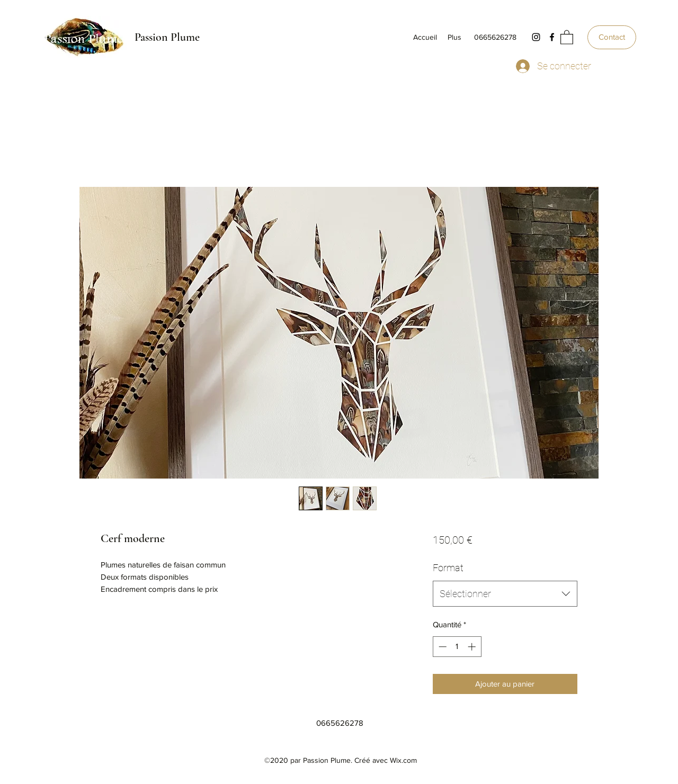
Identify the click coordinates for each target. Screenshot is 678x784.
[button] (567, 37)
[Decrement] (441, 647)
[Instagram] (536, 37)
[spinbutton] (457, 647)
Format (448, 568)
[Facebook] (552, 37)
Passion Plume (167, 37)
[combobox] (505, 594)
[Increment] (473, 647)
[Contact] (612, 37)
